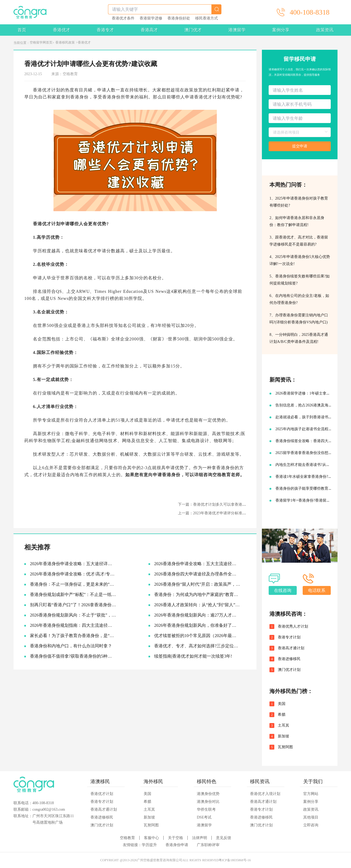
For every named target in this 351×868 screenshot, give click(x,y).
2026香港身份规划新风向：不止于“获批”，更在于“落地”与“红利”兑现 (73, 615)
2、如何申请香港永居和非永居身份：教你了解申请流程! (297, 221)
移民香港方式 (207, 18)
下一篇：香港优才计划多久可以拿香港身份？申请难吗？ (225, 504)
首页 (22, 30)
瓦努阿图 (285, 747)
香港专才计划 (289, 637)
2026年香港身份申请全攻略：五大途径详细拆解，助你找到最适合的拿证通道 (73, 564)
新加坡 (283, 736)
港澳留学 (237, 30)
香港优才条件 (123, 18)
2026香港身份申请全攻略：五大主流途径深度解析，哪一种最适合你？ (197, 564)
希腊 (282, 715)
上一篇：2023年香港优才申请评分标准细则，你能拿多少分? (228, 513)
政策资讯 (325, 30)
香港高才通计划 (291, 648)
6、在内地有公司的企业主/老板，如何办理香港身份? (299, 299)
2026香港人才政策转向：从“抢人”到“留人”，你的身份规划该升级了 (197, 605)
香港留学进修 (151, 18)
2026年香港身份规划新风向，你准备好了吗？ (197, 625)
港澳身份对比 (208, 802)
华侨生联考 (206, 809)
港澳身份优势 (208, 794)
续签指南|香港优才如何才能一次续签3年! (193, 656)
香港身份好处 (179, 18)
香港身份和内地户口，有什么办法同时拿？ (71, 646)
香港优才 (62, 30)
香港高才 (149, 30)
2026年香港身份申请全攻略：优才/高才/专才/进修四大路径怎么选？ (73, 574)
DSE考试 (204, 817)
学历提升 (149, 845)
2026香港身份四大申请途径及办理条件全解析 (197, 574)
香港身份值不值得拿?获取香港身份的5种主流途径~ (73, 656)
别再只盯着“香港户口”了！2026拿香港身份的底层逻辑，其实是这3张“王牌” (73, 605)
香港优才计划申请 (51, 224)
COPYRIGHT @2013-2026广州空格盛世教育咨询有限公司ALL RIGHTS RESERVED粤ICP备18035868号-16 (175, 860)
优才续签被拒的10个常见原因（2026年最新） (197, 636)
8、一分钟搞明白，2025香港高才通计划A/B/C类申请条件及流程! (299, 338)
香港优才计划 (102, 794)
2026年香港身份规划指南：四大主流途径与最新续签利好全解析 (73, 625)
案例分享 (281, 30)
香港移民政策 (65, 42)
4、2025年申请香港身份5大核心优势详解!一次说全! (300, 260)
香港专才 (105, 30)
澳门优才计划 (289, 670)
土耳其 (283, 725)
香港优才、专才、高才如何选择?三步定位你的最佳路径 (197, 646)
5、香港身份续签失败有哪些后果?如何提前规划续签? (300, 280)
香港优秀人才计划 (293, 627)
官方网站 (311, 794)
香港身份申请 (177, 845)
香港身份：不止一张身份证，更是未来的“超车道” (73, 584)
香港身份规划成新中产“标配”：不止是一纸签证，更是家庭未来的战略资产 (73, 594)
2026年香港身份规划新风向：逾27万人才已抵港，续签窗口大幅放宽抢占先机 (197, 615)
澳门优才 (193, 30)
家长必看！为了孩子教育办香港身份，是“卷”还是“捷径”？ (73, 636)
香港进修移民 (289, 659)
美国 (282, 704)
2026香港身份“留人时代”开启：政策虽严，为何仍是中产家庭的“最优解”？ (197, 584)
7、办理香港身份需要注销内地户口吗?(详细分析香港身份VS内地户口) (299, 319)
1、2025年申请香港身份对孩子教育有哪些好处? (299, 202)
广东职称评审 (208, 845)
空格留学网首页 (41, 42)
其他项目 (311, 817)
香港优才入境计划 (265, 794)
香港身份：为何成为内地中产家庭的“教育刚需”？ (197, 594)
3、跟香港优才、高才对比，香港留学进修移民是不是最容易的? (299, 241)
